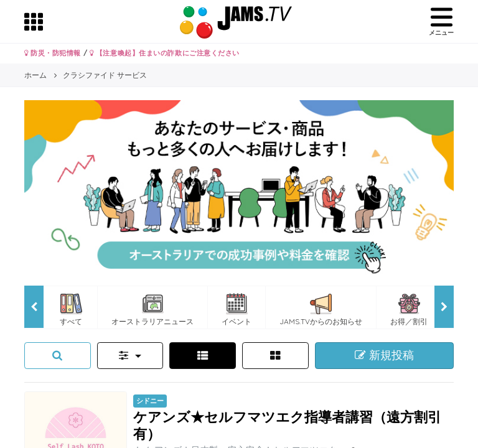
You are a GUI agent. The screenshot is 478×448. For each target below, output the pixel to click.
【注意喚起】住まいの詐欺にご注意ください (165, 53)
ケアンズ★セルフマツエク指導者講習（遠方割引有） (287, 425)
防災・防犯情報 (53, 53)
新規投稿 (384, 355)
